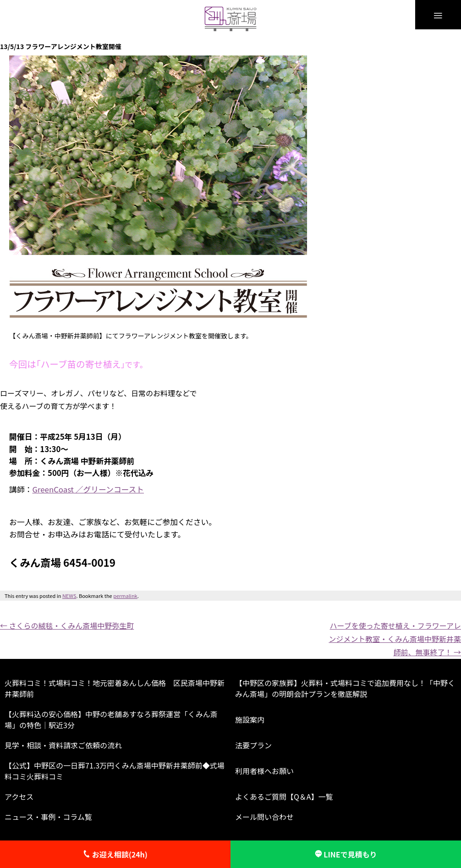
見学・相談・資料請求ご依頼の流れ (63, 745)
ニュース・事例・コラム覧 (48, 817)
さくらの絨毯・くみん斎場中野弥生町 (67, 625)
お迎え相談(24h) (115, 854)
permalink (125, 596)
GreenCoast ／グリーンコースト (88, 489)
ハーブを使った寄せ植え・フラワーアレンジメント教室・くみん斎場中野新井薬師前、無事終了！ (395, 639)
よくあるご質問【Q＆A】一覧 (284, 796)
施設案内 (250, 719)
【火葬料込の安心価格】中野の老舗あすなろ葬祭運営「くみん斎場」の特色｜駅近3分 (111, 719)
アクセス (19, 796)
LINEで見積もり (346, 854)
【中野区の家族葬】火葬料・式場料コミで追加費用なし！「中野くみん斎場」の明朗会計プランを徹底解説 (345, 688)
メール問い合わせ (264, 817)
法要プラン (253, 745)
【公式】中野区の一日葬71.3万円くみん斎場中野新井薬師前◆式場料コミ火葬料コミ (115, 771)
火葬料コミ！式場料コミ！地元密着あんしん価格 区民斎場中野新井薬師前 (115, 688)
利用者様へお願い (264, 771)
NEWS (69, 596)
